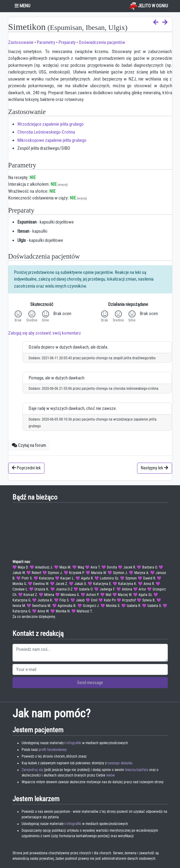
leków (111, 775)
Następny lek (154, 468)
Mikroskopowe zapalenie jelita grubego (52, 140)
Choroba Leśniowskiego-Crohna (46, 132)
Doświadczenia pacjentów (102, 42)
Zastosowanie (21, 42)
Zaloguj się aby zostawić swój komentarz (45, 333)
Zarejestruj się (32, 770)
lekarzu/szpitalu (137, 770)
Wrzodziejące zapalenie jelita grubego (51, 124)
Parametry (46, 42)
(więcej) (63, 185)
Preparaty (67, 42)
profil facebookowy (53, 750)
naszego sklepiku (120, 763)
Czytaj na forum (29, 445)
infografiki (74, 743)
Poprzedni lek (26, 468)
